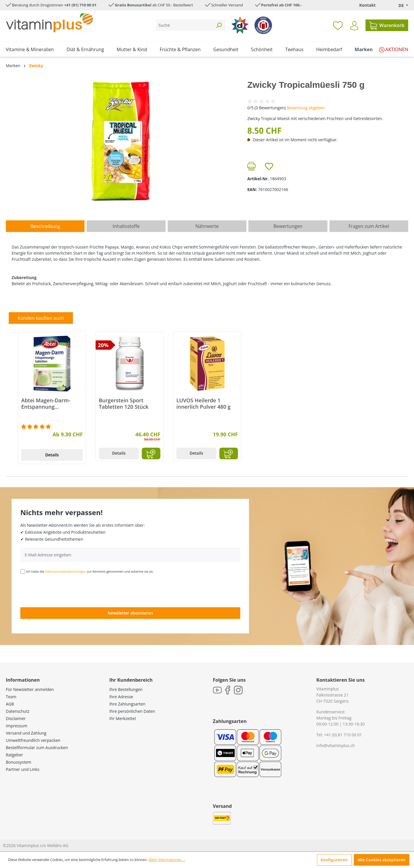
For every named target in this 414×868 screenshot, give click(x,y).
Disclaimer (16, 718)
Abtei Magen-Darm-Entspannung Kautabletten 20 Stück (49, 403)
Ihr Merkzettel (122, 718)
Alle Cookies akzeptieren (382, 860)
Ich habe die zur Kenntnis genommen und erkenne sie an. (90, 571)
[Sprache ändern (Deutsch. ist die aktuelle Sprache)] (399, 5)
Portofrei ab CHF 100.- (282, 5)
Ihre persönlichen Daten (132, 711)
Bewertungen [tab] (288, 226)
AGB (10, 704)
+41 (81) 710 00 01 (80, 5)
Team (11, 697)
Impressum (17, 726)
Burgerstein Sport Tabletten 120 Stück (124, 403)
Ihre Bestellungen (126, 689)
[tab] (45, 226)
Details (52, 455)
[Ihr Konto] (354, 26)
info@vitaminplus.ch (336, 745)
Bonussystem (18, 762)
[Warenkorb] (387, 25)
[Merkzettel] (338, 25)
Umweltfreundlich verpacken (33, 740)
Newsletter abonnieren (130, 613)
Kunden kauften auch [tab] (41, 318)
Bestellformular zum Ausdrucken (37, 748)
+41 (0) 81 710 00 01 (343, 735)
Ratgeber (14, 755)
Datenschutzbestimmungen (66, 571)
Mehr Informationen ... (167, 860)
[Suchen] (219, 25)
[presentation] (64, 590)
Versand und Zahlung (26, 733)
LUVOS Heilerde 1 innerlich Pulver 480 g (204, 403)
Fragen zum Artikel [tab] (369, 226)
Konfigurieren (334, 860)
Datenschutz (18, 711)
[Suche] (184, 25)
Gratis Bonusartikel (133, 5)
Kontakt (367, 5)
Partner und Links (23, 769)
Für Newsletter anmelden (30, 689)
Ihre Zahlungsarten (127, 704)
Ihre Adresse (121, 697)
